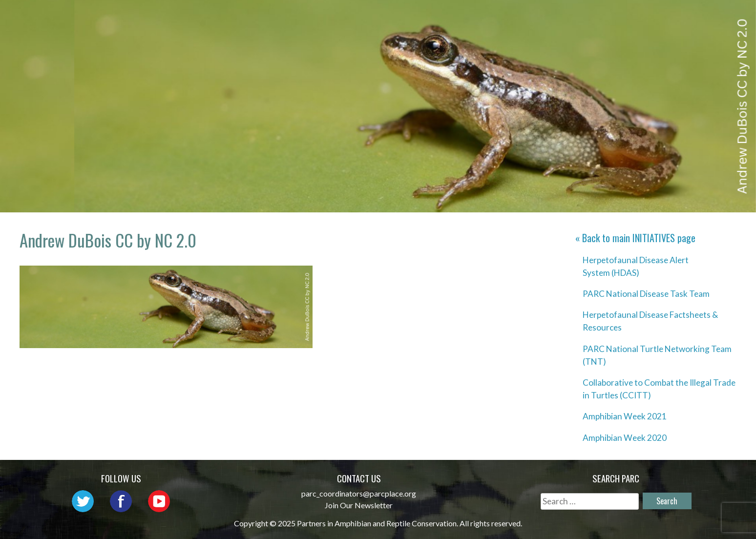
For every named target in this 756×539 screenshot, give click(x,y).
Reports (644, 17)
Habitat (590, 17)
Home (276, 17)
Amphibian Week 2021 (625, 416)
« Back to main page (635, 238)
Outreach (460, 17)
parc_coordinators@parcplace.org (359, 493)
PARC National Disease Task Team (646, 294)
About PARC (333, 17)
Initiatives (527, 17)
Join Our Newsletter (359, 505)
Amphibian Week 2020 (625, 438)
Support (700, 17)
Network (399, 17)
